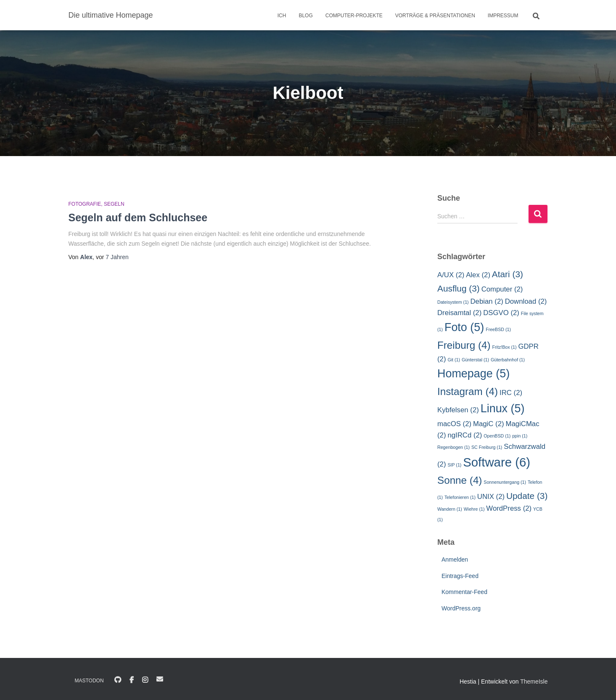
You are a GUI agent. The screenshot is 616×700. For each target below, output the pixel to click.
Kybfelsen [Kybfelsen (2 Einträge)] (458, 410)
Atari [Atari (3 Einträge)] (508, 274)
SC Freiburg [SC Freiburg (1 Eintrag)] (487, 447)
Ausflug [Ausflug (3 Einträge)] (459, 288)
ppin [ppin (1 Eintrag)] (520, 436)
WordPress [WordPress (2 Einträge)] (509, 508)
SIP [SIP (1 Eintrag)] (454, 465)
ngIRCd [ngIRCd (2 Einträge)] (465, 435)
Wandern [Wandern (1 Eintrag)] (450, 509)
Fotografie (85, 204)
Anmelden (455, 559)
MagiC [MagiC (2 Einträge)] (489, 424)
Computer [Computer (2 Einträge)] (502, 289)
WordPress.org (461, 608)
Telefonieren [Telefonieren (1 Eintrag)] (460, 497)
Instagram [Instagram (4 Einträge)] (468, 391)
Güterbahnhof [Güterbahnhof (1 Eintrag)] (508, 360)
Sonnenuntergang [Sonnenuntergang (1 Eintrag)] (505, 482)
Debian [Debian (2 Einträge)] (487, 301)
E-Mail (160, 679)
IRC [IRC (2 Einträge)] (511, 393)
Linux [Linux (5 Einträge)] (503, 408)
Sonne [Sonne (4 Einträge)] (460, 480)
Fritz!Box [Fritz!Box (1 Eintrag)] (505, 347)
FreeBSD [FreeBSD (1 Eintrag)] (498, 329)
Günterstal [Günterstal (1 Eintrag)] (475, 360)
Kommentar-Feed (464, 592)
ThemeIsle (534, 681)
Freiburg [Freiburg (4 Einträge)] (464, 345)
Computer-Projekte (354, 16)
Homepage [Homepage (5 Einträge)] (473, 374)
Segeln (114, 204)
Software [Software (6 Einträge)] (497, 462)
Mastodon (89, 681)
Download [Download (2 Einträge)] (526, 301)
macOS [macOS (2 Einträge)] (454, 424)
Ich (282, 16)
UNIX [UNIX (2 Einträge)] (491, 497)
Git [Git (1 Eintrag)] (454, 360)
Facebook (132, 680)
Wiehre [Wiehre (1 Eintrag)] (474, 509)
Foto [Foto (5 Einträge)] (464, 327)
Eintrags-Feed (460, 576)
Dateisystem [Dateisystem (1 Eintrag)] (453, 302)
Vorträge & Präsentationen (435, 16)
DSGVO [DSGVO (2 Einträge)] (501, 313)
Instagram (145, 680)
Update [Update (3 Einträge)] (527, 496)
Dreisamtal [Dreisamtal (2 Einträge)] (459, 313)
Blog (305, 16)
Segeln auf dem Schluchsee (138, 217)
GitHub (118, 680)
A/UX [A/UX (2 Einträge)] (451, 275)
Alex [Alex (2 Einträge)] (478, 275)
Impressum (503, 16)
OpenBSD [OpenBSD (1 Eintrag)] (497, 436)
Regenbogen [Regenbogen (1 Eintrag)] (453, 447)
